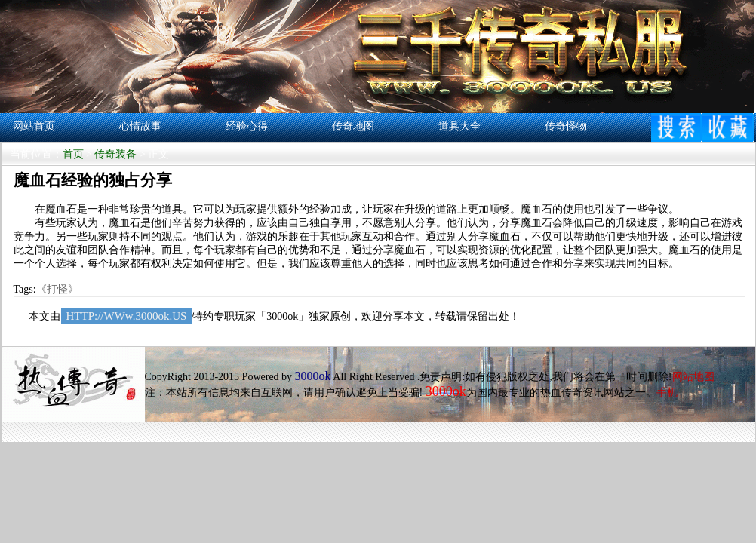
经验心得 (247, 126)
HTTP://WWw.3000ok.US (127, 316)
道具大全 (459, 126)
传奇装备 (115, 154)
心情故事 (140, 126)
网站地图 (693, 377)
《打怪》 (57, 289)
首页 (73, 154)
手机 (667, 393)
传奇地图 (353, 126)
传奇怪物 (566, 126)
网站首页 (34, 126)
